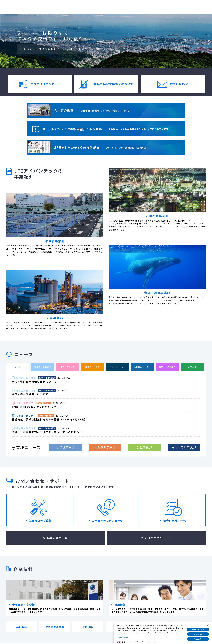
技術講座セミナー (26, 416)
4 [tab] (110, 66)
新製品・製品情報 (26, 378)
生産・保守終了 (25, 403)
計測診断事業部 (43, 403)
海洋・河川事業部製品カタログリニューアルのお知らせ (47, 432)
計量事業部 (145, 447)
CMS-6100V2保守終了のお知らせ (34, 407)
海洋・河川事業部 (47, 378)
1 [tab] (98, 66)
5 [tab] (114, 66)
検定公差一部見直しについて (30, 394)
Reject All (198, 634)
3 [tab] (106, 66)
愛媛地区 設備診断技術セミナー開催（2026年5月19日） (49, 420)
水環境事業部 (66, 447)
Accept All (198, 639)
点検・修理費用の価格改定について (34, 382)
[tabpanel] (106, 41)
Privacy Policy (122, 637)
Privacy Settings (198, 630)
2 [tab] (102, 66)
